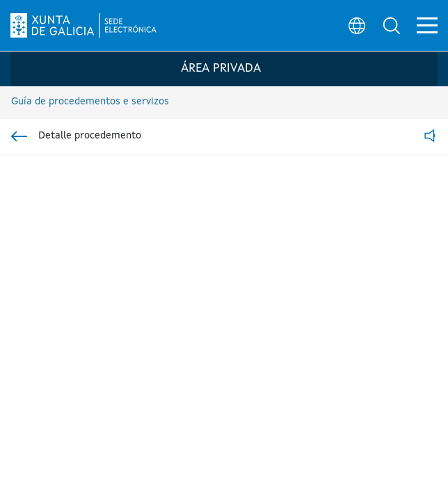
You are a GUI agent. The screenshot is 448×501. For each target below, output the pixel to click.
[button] (390, 25)
